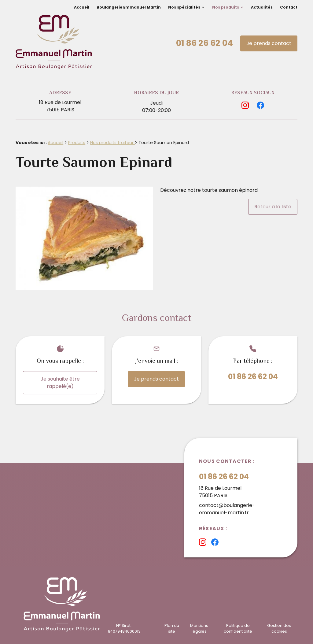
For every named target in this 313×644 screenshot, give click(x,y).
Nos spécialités (184, 7)
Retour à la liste (273, 207)
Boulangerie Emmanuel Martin (129, 7)
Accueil (82, 7)
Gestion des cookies (279, 628)
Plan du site (172, 628)
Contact (289, 7)
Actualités (262, 7)
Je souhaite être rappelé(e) (60, 383)
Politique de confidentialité (238, 628)
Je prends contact (269, 43)
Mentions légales (199, 628)
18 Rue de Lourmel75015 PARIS (60, 106)
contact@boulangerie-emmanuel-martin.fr (227, 509)
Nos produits (226, 7)
